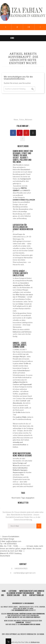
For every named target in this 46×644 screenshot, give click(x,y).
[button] (17, 27)
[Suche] (19, 89)
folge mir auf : (23, 126)
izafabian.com (20, 623)
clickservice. (35, 642)
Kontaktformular (36, 595)
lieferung (13, 591)
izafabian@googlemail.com (25, 573)
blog (25, 595)
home (4, 591)
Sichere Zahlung (13, 595)
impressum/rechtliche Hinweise (32, 591)
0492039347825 (21, 569)
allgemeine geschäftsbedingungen (20, 593)
